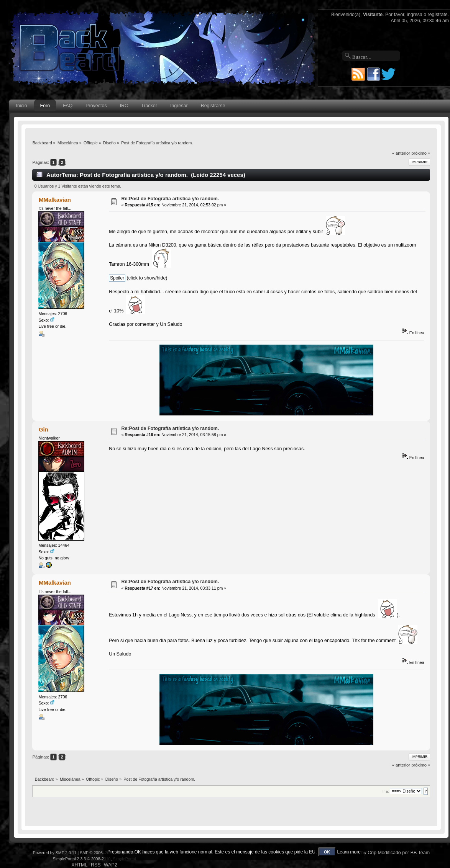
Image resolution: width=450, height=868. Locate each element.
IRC (124, 106)
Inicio (21, 106)
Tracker (149, 106)
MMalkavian (55, 200)
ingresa (415, 15)
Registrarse (213, 106)
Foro (45, 106)
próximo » (421, 153)
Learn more (349, 852)
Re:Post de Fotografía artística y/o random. (170, 199)
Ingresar (179, 106)
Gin (44, 429)
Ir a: (386, 791)
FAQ (68, 106)
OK (327, 852)
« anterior (401, 153)
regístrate (438, 15)
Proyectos (96, 106)
